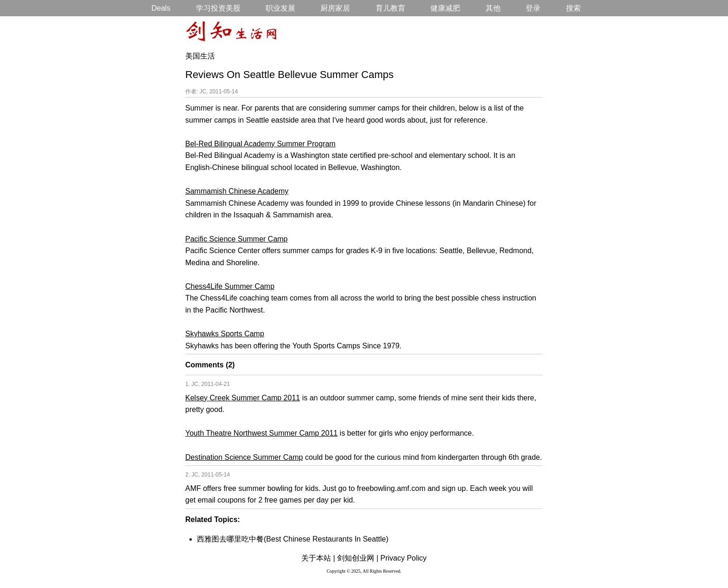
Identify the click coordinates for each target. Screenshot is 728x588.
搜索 (573, 8)
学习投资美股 (218, 8)
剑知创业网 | (358, 558)
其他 (493, 8)
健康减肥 (445, 8)
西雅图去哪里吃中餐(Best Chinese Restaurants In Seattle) (293, 539)
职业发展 (280, 8)
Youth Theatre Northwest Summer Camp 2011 (261, 433)
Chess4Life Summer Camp (230, 286)
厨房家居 (335, 8)
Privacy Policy (403, 558)
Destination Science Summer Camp (244, 457)
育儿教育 (390, 8)
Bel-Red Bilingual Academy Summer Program (260, 144)
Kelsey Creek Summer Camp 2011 (243, 398)
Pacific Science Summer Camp (237, 239)
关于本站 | (318, 558)
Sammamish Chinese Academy (237, 191)
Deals (161, 8)
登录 (533, 8)
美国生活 (200, 56)
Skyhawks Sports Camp (225, 334)
